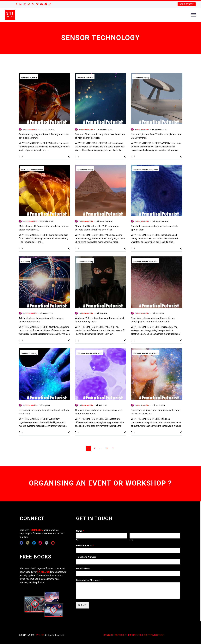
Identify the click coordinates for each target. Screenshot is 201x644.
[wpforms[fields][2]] (128, 591)
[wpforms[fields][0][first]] (101, 536)
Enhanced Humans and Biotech (146, 170)
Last (131, 540)
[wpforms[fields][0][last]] (155, 536)
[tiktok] (40, 543)
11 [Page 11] (107, 448)
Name (80, 531)
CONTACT (108, 635)
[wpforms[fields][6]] (128, 562)
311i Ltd (40, 635)
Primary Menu (193, 15)
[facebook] (21, 543)
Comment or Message (89, 580)
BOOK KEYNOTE (187, 4)
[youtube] (53, 543)
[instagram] (28, 543)
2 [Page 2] (94, 448)
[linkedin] (34, 543)
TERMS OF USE (156, 635)
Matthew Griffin (31, 130)
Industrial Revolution (29, 78)
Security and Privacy (141, 78)
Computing (26, 262)
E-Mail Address (85, 546)
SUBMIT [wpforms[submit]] (82, 605)
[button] (69, 157)
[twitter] (47, 543)
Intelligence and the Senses (32, 170)
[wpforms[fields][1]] (128, 550)
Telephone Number (86, 557)
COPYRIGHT (121, 635)
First (78, 540)
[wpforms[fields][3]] (128, 573)
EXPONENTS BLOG (137, 635)
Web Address (83, 569)
